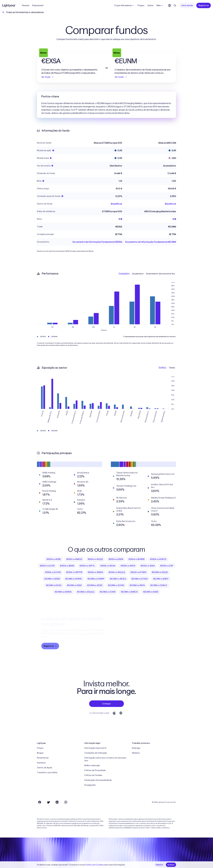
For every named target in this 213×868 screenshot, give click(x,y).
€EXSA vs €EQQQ (117, 572)
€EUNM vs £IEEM (52, 579)
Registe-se (204, 5)
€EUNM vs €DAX (74, 585)
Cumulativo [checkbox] (124, 274)
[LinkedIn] (57, 802)
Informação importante (95, 748)
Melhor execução (92, 765)
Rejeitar (159, 865)
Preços (141, 5)
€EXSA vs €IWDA (95, 572)
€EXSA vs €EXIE (54, 559)
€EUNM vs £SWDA (63, 592)
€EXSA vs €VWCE (158, 559)
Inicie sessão (187, 5)
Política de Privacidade (95, 770)
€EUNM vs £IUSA (54, 585)
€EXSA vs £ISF (167, 566)
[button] (70, 61)
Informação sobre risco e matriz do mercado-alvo (106, 759)
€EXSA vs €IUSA (108, 566)
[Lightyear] (9, 5)
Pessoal (25, 5)
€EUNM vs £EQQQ (86, 592)
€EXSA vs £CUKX (53, 572)
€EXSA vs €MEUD (74, 559)
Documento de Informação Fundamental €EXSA (97, 242)
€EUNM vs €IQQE (160, 572)
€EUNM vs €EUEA (118, 579)
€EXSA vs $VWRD (137, 559)
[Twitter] (48, 802)
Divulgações (90, 785)
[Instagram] (66, 802)
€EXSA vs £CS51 (47, 566)
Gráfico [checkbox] (162, 368)
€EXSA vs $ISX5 (67, 566)
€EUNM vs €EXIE (151, 592)
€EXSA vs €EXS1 (128, 566)
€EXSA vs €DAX (148, 566)
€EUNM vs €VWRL (74, 579)
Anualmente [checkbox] (138, 274)
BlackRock (116, 204)
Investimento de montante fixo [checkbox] (160, 274)
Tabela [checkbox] (172, 368)
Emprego (136, 748)
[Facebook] (40, 802)
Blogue (40, 753)
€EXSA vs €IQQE (95, 559)
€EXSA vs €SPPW (74, 572)
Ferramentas (43, 758)
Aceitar (171, 865)
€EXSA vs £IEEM (116, 559)
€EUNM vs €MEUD (129, 592)
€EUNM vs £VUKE (116, 585)
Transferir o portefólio (47, 773)
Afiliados (136, 753)
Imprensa (41, 763)
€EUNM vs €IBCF (161, 579)
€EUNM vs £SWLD (159, 585)
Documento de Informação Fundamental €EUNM (151, 242)
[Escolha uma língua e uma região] (170, 5)
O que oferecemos (124, 5)
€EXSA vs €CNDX (138, 572)
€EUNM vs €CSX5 (140, 579)
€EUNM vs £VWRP (96, 579)
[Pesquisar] (175, 5)
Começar (106, 704)
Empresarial (38, 5)
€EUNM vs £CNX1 (108, 592)
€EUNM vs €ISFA (137, 585)
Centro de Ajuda (44, 768)
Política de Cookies (93, 775)
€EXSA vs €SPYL (87, 566)
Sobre (150, 5)
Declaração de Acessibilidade (98, 780)
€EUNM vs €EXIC (95, 585)
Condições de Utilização (96, 753)
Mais (160, 5)
